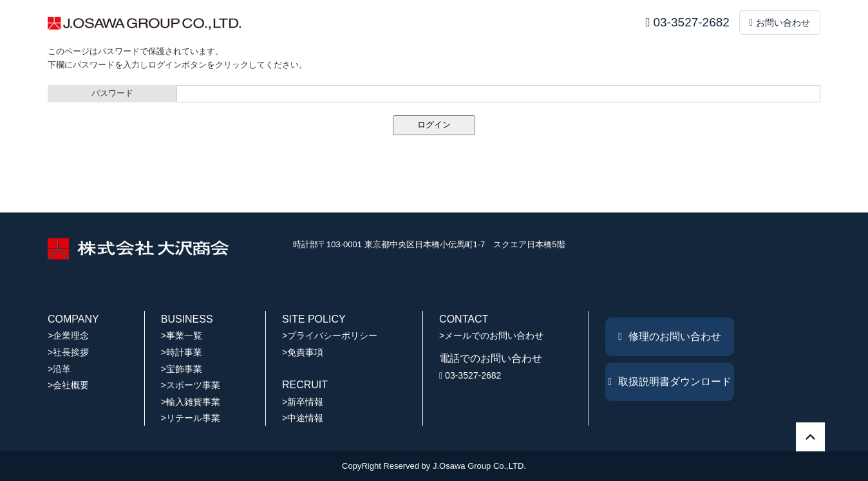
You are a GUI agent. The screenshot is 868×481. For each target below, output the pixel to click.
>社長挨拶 (68, 352)
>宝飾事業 (182, 369)
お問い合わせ (780, 23)
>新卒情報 (303, 402)
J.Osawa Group (462, 466)
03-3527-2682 (688, 22)
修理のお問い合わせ (670, 336)
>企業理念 (68, 335)
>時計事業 (182, 352)
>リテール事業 (191, 418)
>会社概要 (68, 385)
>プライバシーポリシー (330, 335)
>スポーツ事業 (191, 385)
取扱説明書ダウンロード (670, 382)
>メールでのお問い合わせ (491, 335)
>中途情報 (303, 418)
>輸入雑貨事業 (191, 402)
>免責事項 (303, 352)
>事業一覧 (182, 335)
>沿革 (59, 369)
